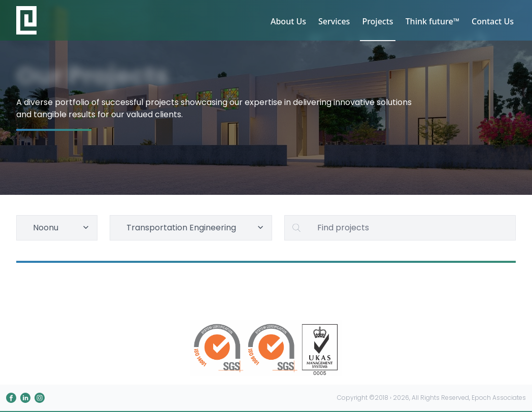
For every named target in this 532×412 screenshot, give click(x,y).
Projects (377, 21)
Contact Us (493, 21)
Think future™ (433, 21)
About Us (288, 21)
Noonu (62, 228)
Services (334, 21)
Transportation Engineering (196, 228)
